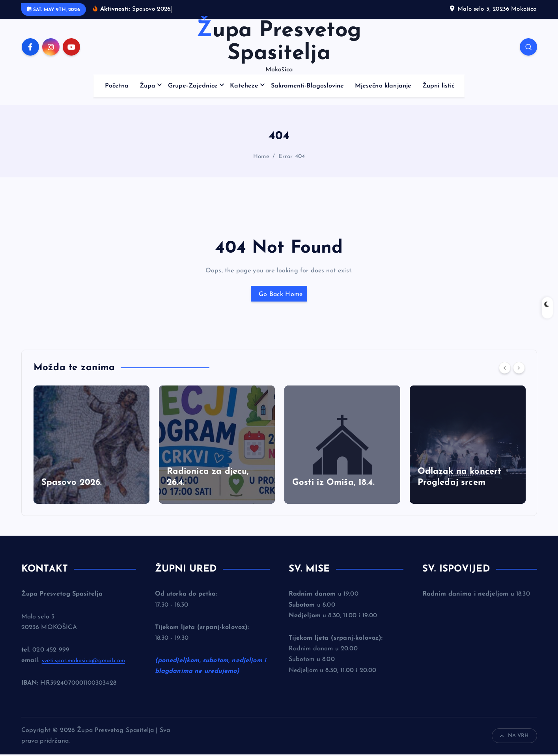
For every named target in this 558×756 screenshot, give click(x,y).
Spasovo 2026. (72, 484)
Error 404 (292, 157)
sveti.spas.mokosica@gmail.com (88, 662)
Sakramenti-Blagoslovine (308, 86)
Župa (148, 86)
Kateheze (244, 86)
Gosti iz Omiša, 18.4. (333, 484)
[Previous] (505, 369)
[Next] (519, 369)
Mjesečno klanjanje (383, 86)
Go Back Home (279, 294)
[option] (91, 446)
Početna (117, 86)
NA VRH (514, 737)
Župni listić (439, 86)
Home (261, 157)
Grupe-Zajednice (193, 86)
